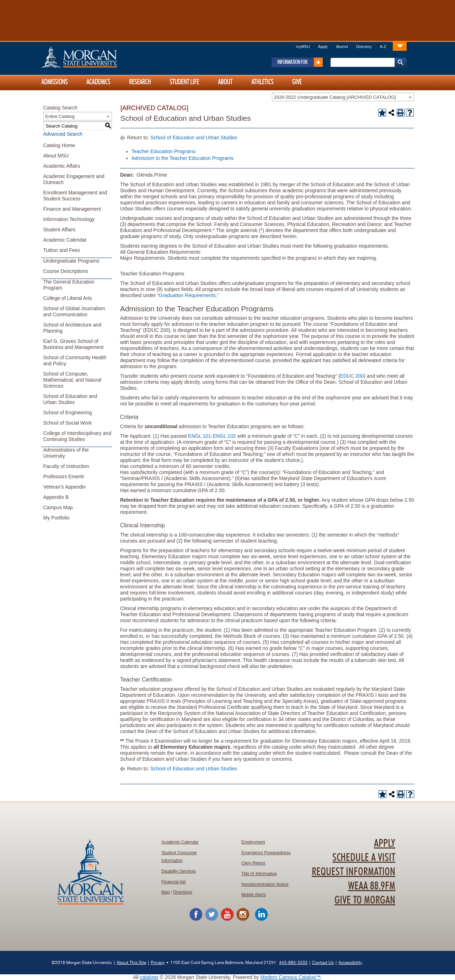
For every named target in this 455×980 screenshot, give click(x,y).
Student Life (184, 82)
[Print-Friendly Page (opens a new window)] (401, 113)
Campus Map (58, 507)
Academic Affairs (62, 166)
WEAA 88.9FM (372, 886)
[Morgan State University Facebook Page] (196, 920)
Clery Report (253, 863)
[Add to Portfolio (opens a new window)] (382, 113)
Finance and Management (72, 209)
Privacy (158, 962)
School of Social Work (68, 423)
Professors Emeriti (64, 476)
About (225, 82)
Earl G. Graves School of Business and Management (74, 344)
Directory (364, 47)
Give (297, 82)
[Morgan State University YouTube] (227, 920)
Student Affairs (60, 230)
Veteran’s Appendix (65, 487)
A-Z (383, 47)
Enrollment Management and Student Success (75, 196)
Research (140, 82)
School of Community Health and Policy (75, 360)
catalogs (149, 977)
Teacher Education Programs (164, 151)
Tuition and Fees (62, 250)
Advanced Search (63, 134)
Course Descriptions (66, 271)
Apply (323, 47)
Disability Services (179, 871)
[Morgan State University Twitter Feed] (212, 920)
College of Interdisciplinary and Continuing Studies (77, 436)
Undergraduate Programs (71, 261)
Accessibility (350, 962)
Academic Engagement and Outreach (74, 179)
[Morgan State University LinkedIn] (261, 920)
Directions (183, 892)
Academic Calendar (65, 240)
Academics (98, 82)
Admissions (54, 82)
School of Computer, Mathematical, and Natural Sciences (72, 380)
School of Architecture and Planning (72, 328)
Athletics (262, 82)
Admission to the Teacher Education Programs (183, 158)
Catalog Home (59, 145)
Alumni (342, 47)
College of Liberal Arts (68, 298)
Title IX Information (259, 874)
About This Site (131, 962)
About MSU (56, 156)
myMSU (303, 47)
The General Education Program (69, 285)
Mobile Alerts (254, 895)
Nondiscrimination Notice (265, 884)
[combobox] (343, 97)
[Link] (400, 46)
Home (94, 57)
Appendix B (56, 497)
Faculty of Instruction (66, 466)
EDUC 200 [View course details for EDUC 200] (352, 376)
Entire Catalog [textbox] (60, 116)
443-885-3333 (293, 962)
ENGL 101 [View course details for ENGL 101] (200, 436)
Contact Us (323, 962)
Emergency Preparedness (266, 853)
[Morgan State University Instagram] (243, 920)
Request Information (354, 872)
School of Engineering (68, 413)
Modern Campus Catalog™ (291, 977)
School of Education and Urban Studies (70, 399)
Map (165, 892)
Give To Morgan (365, 900)
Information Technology (69, 219)
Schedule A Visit (364, 858)
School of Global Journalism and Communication (74, 311)
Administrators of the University (66, 453)
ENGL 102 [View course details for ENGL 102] (224, 436)
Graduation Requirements (187, 295)
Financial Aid (173, 882)
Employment (253, 842)
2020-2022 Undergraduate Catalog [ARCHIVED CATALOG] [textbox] (335, 97)
